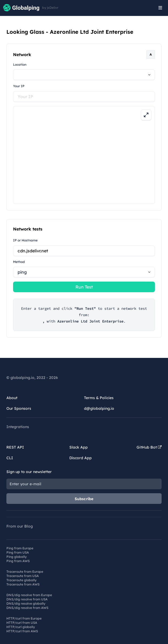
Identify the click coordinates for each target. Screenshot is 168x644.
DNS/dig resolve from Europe (29, 595)
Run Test (84, 287)
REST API (15, 447)
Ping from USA (18, 552)
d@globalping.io (99, 408)
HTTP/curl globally (21, 627)
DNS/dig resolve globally (26, 603)
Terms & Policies (99, 398)
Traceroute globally (21, 580)
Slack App (79, 447)
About (12, 398)
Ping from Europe (20, 548)
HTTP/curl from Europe (24, 618)
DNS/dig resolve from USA (27, 599)
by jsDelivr (50, 8)
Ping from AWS (18, 561)
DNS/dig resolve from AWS (27, 608)
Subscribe (84, 499)
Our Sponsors (19, 408)
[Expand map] (146, 115)
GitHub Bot (149, 447)
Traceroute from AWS (23, 584)
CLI (10, 458)
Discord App (81, 458)
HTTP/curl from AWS (22, 631)
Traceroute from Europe (25, 572)
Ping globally (17, 557)
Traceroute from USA (23, 576)
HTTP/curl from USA (22, 623)
